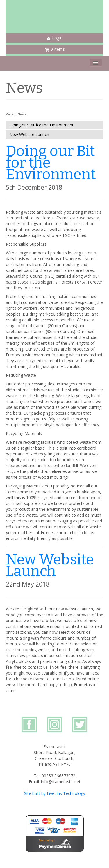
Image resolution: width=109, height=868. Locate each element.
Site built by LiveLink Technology (55, 793)
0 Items (55, 49)
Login (55, 38)
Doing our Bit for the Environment (41, 125)
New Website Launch (29, 134)
